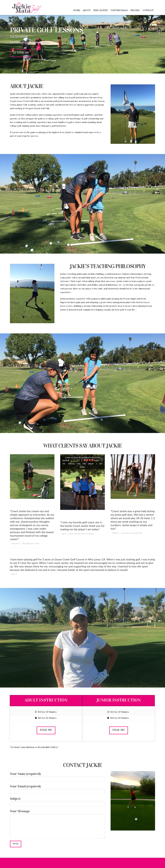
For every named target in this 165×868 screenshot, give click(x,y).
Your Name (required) (57, 777)
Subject (57, 801)
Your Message (57, 814)
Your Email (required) (57, 789)
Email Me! (21, 53)
